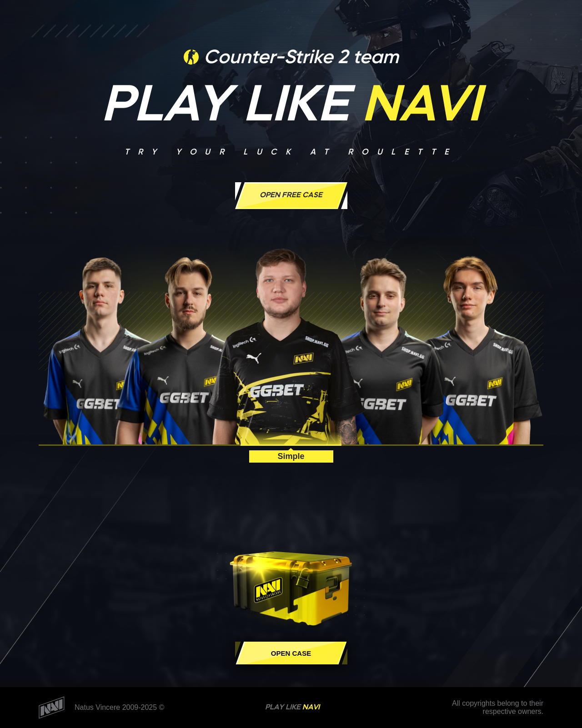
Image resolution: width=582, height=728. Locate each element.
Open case (291, 653)
